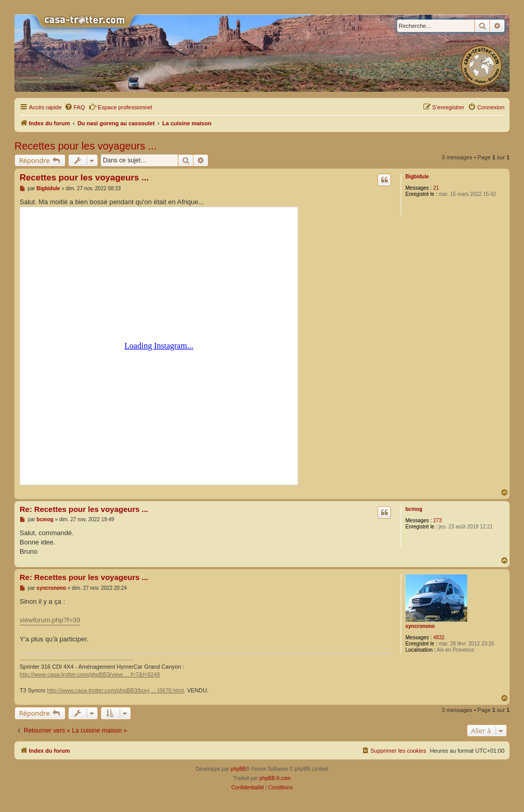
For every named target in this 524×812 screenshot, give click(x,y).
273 (438, 520)
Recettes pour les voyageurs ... (86, 146)
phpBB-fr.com (275, 778)
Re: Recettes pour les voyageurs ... (84, 509)
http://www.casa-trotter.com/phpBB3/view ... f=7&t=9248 (90, 674)
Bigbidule (417, 177)
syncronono (420, 626)
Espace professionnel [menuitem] (120, 107)
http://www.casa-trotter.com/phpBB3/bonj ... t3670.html (115, 690)
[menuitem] (75, 107)
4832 (439, 637)
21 (436, 188)
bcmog (414, 509)
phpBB (238, 769)
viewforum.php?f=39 (50, 620)
